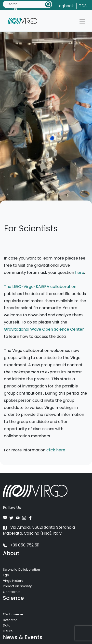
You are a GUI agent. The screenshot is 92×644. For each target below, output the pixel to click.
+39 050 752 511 (21, 545)
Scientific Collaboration (21, 570)
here (80, 272)
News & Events (23, 637)
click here (56, 450)
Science (13, 598)
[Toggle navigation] (82, 21)
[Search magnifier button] (48, 4)
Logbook (66, 6)
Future (8, 631)
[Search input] (26, 4)
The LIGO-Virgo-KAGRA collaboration (40, 287)
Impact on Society (17, 586)
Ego (6, 575)
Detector (10, 620)
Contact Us (12, 592)
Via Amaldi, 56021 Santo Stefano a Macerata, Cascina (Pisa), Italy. (39, 530)
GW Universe (13, 614)
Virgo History (13, 581)
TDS (83, 6)
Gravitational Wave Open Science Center (44, 329)
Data (7, 625)
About (11, 553)
